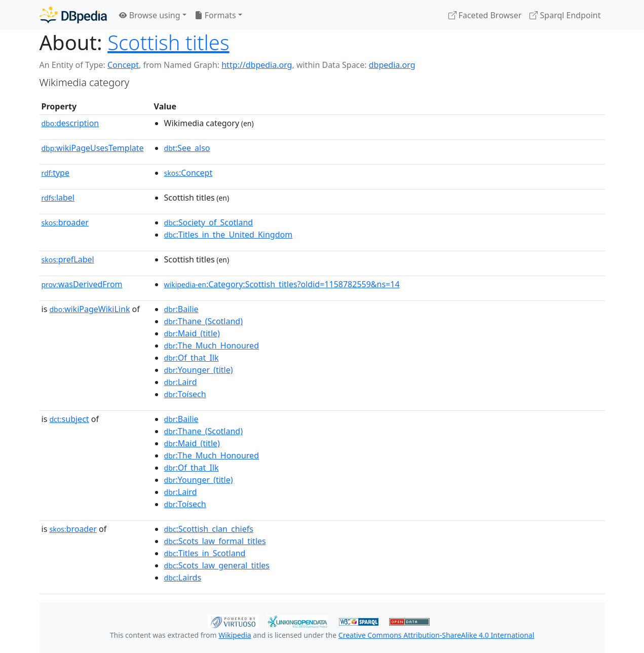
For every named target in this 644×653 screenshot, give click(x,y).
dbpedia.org (392, 65)
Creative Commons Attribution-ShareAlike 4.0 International (436, 635)
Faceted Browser (485, 15)
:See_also (187, 148)
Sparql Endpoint (565, 15)
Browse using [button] (150, 15)
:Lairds (183, 578)
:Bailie (181, 309)
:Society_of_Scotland (209, 222)
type (56, 173)
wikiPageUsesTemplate (93, 148)
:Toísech (185, 394)
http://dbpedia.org (257, 65)
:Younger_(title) (199, 370)
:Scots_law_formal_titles (215, 541)
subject (69, 419)
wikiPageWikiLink (89, 309)
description (70, 123)
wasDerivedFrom (82, 284)
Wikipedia (235, 635)
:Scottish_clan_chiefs (209, 529)
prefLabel (68, 259)
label (58, 198)
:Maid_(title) (192, 333)
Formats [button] (215, 15)
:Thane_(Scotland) (203, 321)
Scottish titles (168, 42)
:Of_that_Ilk (192, 358)
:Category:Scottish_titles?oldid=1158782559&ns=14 (282, 284)
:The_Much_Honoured (212, 345)
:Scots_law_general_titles (217, 565)
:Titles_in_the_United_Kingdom (229, 235)
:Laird (181, 382)
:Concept (188, 173)
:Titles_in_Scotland (205, 553)
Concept (123, 65)
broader (65, 222)
